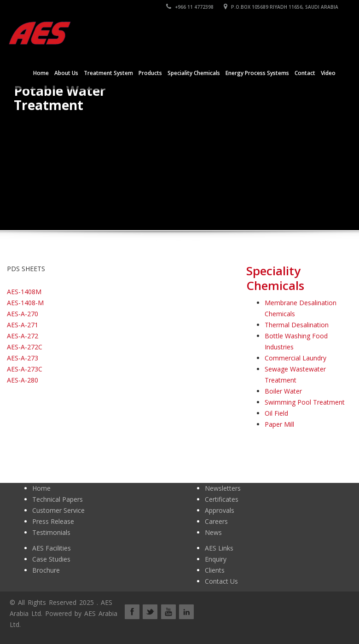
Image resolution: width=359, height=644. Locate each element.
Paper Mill (279, 424)
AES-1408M (24, 292)
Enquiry (216, 559)
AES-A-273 (23, 358)
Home (41, 73)
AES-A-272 (23, 336)
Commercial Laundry (295, 358)
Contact (305, 73)
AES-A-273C (25, 369)
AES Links (219, 548)
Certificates (222, 499)
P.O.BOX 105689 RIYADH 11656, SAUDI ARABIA (281, 7)
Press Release (53, 521)
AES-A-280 (23, 380)
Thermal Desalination (297, 325)
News (213, 532)
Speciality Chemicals (194, 73)
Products (150, 73)
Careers (216, 521)
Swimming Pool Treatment (305, 402)
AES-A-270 (23, 314)
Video (328, 73)
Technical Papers (58, 499)
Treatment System (108, 73)
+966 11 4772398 (190, 7)
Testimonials (51, 532)
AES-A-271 (23, 325)
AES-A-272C (25, 347)
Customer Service (58, 510)
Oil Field (276, 413)
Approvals (220, 510)
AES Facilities (52, 548)
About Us (66, 73)
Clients (215, 570)
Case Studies (51, 559)
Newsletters (223, 488)
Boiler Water (283, 391)
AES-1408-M (25, 303)
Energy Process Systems (257, 73)
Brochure (46, 570)
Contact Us (221, 581)
